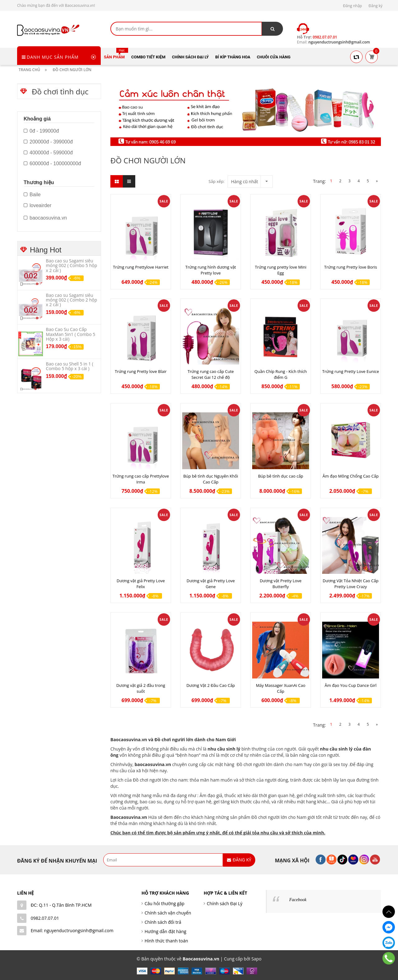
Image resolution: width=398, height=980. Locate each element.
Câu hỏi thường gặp (164, 903)
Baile (32, 195)
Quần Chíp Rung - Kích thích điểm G (280, 374)
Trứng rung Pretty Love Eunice (351, 371)
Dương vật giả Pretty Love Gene (211, 584)
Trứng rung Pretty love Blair (141, 371)
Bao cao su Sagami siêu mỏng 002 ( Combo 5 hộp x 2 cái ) (72, 265)
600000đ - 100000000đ (52, 164)
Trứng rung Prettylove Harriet (141, 267)
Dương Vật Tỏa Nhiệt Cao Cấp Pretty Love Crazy (351, 584)
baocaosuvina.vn (153, 764)
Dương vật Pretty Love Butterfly (280, 584)
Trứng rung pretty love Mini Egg (281, 270)
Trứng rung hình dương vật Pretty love (211, 270)
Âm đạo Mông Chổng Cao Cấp (350, 476)
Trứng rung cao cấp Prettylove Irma (141, 479)
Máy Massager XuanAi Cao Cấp (281, 688)
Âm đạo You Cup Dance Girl (351, 685)
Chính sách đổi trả (163, 922)
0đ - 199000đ (41, 131)
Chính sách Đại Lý (225, 903)
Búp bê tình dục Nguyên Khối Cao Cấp (211, 479)
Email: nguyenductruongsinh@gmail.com (72, 930)
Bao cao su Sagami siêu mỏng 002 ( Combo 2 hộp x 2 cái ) (72, 300)
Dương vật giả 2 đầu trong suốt (141, 688)
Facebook (298, 900)
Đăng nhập (352, 6)
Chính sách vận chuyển (168, 913)
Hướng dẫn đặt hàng (165, 931)
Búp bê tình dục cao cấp (281, 476)
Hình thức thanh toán (166, 941)
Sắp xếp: (217, 181)
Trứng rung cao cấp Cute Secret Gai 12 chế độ (211, 374)
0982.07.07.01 (45, 918)
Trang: (319, 181)
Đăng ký (375, 6)
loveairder (37, 206)
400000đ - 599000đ (48, 153)
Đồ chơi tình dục (60, 91)
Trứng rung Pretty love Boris (350, 267)
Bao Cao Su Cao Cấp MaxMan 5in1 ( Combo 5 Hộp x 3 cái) (71, 334)
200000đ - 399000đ (48, 142)
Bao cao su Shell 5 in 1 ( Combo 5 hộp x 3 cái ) (70, 366)
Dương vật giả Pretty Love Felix (141, 584)
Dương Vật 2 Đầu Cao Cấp (211, 685)
